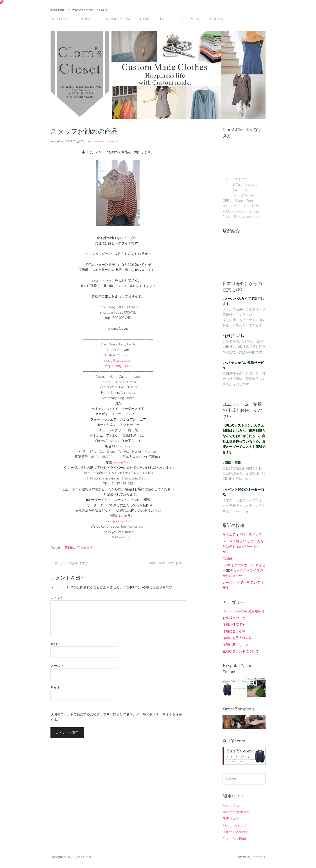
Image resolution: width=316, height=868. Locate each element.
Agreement (190, 19)
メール (57, 665)
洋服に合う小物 (234, 631)
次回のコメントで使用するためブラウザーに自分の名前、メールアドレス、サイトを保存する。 (116, 717)
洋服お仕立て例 (234, 624)
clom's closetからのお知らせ (243, 611)
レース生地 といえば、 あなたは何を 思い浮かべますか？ (243, 546)
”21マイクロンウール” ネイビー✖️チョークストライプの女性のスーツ (244, 570)
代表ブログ (231, 819)
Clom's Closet (83, 857)
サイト (55, 687)
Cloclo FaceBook (235, 839)
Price (165, 19)
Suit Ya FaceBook (235, 832)
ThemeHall (258, 857)
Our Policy (61, 19)
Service (88, 19)
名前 (55, 644)
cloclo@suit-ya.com (118, 360)
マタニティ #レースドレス (242, 534)
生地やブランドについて (241, 651)
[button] (118, 542)
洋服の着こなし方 (236, 645)
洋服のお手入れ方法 (79, 547)
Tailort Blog (231, 805)
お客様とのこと (234, 618)
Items (145, 19)
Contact (218, 19)
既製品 (227, 558)
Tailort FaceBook (235, 825)
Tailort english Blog (236, 812)
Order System (117, 19)
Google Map (123, 366)
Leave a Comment (105, 141)
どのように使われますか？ (71, 563)
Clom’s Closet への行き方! (166, 563)
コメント (57, 597)
